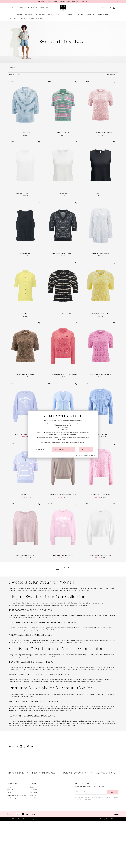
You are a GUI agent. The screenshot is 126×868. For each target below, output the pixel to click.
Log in (113, 792)
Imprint (34, 819)
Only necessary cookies (63, 449)
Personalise (40, 450)
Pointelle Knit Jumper (101, 254)
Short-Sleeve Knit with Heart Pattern (101, 375)
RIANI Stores (34, 793)
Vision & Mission (35, 798)
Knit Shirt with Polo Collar (63, 254)
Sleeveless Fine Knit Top (25, 193)
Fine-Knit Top (63, 193)
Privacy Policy (11, 819)
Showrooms (33, 790)
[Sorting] (112, 75)
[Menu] (14, 68)
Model (19, 75)
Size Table (10, 790)
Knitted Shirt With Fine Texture (101, 133)
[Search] (103, 8)
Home (9, 18)
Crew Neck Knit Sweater (25, 555)
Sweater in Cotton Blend (101, 495)
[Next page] (72, 568)
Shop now (85, 2)
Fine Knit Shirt (25, 133)
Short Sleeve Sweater (101, 314)
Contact (10, 787)
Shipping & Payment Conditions (17, 795)
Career (32, 787)
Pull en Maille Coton (63, 314)
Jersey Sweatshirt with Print (25, 435)
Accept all (86, 449)
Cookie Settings (12, 798)
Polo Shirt (25, 314)
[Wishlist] (107, 8)
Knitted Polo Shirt (63, 133)
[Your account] (111, 8)
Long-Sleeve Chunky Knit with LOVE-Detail (63, 375)
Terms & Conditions (87, 799)
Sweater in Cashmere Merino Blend (63, 495)
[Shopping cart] (115, 8)
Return (9, 793)
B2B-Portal (33, 795)
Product (12, 75)
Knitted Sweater (101, 435)
